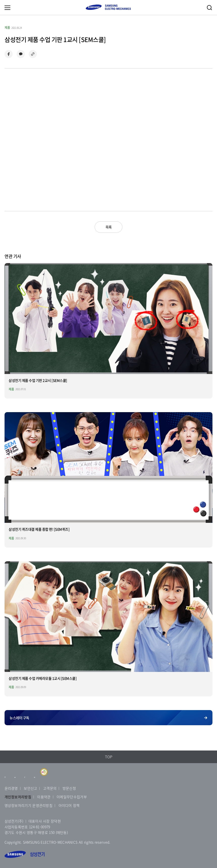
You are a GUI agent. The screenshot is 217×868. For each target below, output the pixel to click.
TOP (109, 757)
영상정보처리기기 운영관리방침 (29, 805)
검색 (209, 8)
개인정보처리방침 (18, 797)
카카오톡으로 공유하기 (21, 54)
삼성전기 (25, 854)
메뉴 (7, 8)
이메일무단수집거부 (72, 797)
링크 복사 (33, 54)
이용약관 (44, 797)
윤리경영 (11, 788)
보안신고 (30, 788)
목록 (109, 227)
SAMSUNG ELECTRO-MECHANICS (108, 7)
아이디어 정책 (69, 805)
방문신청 (69, 788)
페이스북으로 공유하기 (9, 54)
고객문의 (50, 788)
